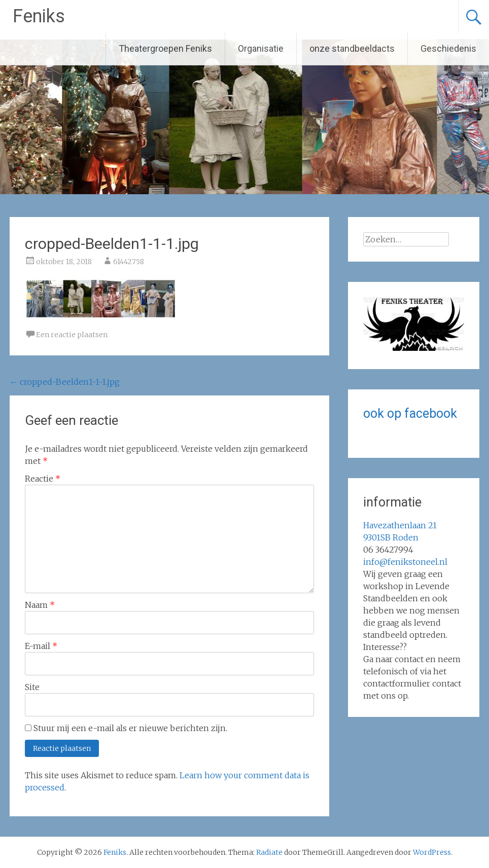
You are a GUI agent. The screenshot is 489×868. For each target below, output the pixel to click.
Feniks (39, 16)
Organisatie (261, 48)
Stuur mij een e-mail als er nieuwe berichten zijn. (130, 728)
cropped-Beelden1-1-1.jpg (65, 382)
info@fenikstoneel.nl (405, 562)
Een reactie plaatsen (72, 335)
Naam (40, 605)
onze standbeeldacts (352, 48)
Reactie (43, 479)
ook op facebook (410, 413)
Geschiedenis (448, 48)
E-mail (41, 646)
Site (32, 687)
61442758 (129, 262)
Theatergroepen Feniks (165, 48)
